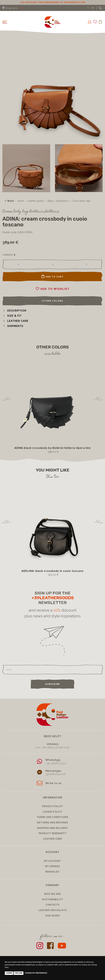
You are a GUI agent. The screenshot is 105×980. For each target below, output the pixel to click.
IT (88, 8)
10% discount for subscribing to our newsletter (53, 2)
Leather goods (36, 201)
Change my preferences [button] (36, 973)
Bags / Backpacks (58, 201)
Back (9, 201)
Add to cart (53, 276)
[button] (14, 311)
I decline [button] (19, 973)
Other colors (52, 301)
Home (21, 201)
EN (93, 8)
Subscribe (53, 684)
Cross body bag (81, 201)
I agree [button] (9, 973)
